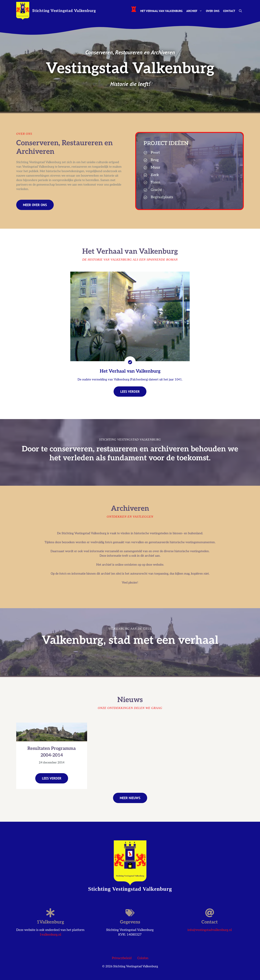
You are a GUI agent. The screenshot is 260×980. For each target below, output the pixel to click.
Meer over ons (35, 205)
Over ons (213, 11)
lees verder (130, 392)
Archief (195, 11)
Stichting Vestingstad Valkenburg (64, 11)
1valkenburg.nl (50, 935)
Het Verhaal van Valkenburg (161, 11)
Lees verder (52, 778)
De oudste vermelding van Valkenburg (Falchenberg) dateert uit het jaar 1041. (130, 380)
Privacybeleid (122, 958)
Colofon (143, 958)
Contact (229, 11)
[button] (240, 11)
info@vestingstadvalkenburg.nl (210, 930)
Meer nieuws (130, 798)
